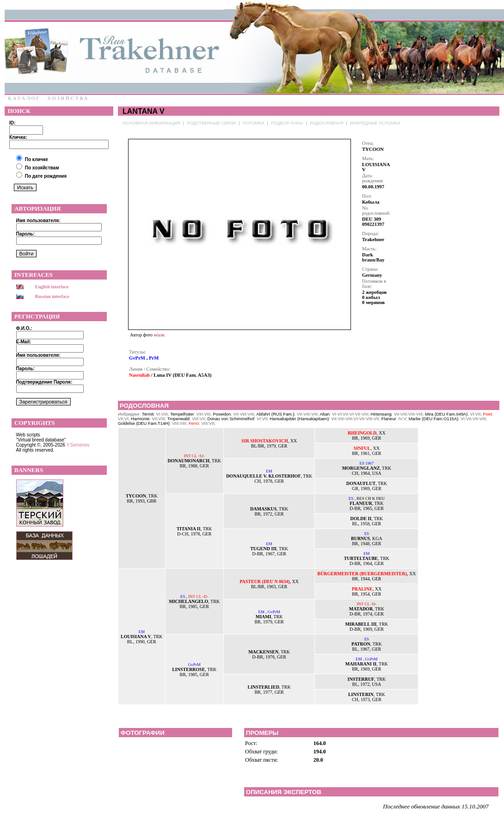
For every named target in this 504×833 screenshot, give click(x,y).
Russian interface (52, 296)
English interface (52, 287)
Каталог (24, 98)
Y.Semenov (78, 445)
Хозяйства (68, 98)
